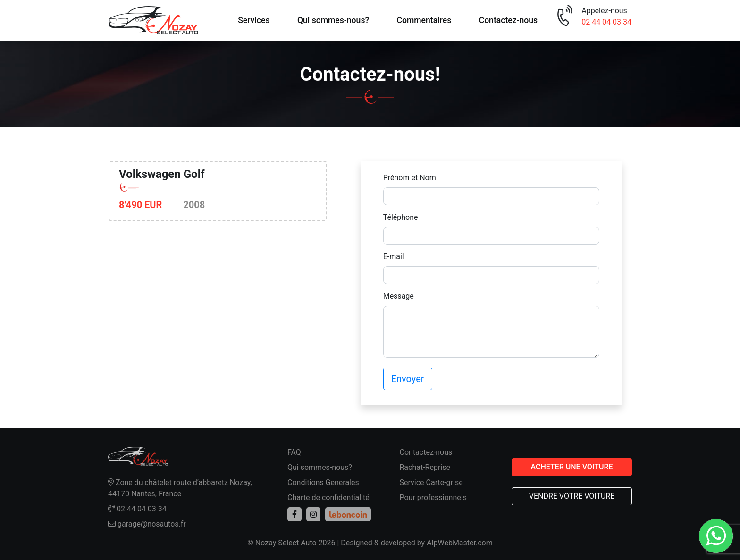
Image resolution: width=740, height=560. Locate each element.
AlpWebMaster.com (460, 543)
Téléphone (401, 217)
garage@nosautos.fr (147, 524)
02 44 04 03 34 (606, 22)
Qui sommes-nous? (333, 20)
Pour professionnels (433, 497)
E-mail (394, 256)
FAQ (294, 452)
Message (399, 296)
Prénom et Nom (410, 178)
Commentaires (424, 20)
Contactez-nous (509, 20)
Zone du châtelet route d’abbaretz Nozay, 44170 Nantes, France (180, 488)
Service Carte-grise (431, 482)
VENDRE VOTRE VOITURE (572, 496)
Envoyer (408, 379)
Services (254, 20)
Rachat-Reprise (425, 467)
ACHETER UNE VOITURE (572, 467)
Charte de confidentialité (328, 497)
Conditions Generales (323, 482)
